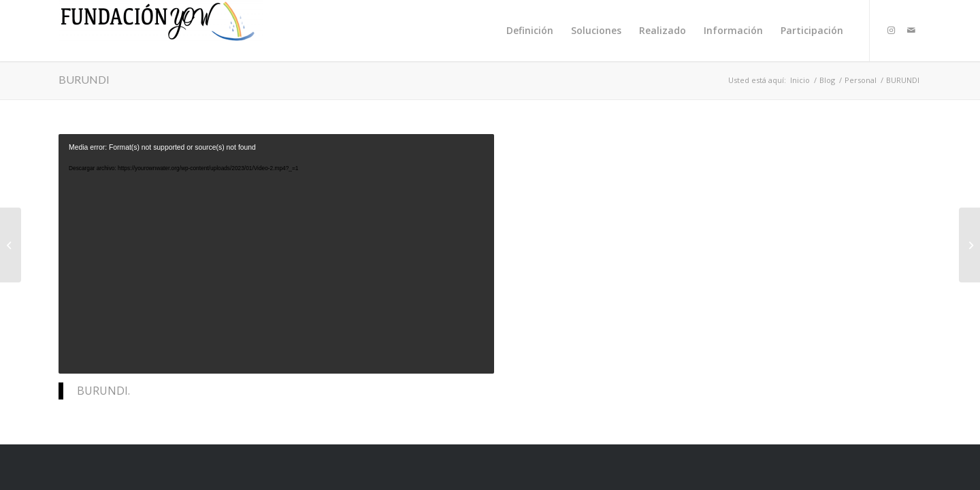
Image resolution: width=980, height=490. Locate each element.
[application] (276, 254)
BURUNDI (84, 79)
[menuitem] (530, 31)
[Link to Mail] (911, 30)
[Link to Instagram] (891, 30)
